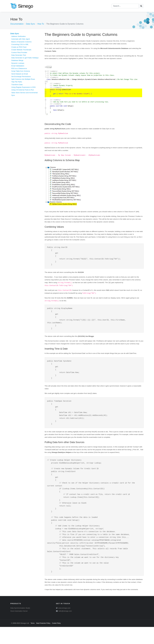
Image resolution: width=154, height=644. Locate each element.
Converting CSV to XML (20, 44)
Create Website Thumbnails (21, 50)
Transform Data (17, 85)
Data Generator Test (19, 55)
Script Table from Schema (21, 71)
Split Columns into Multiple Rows (23, 79)
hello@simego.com (65, 628)
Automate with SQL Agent (21, 39)
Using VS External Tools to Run (23, 90)
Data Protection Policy (43, 640)
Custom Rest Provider (19, 52)
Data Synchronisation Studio (20, 625)
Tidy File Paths (17, 82)
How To (41, 24)
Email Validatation (18, 66)
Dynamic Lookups (18, 63)
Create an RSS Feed (19, 47)
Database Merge (17, 60)
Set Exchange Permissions (21, 77)
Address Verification (19, 36)
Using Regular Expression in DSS (24, 87)
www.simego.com (64, 625)
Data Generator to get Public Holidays (25, 58)
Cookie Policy (56, 640)
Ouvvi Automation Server (19, 628)
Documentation (17, 24)
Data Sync (30, 24)
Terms (33, 640)
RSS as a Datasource (19, 68)
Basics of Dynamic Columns (21, 42)
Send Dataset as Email (20, 74)
